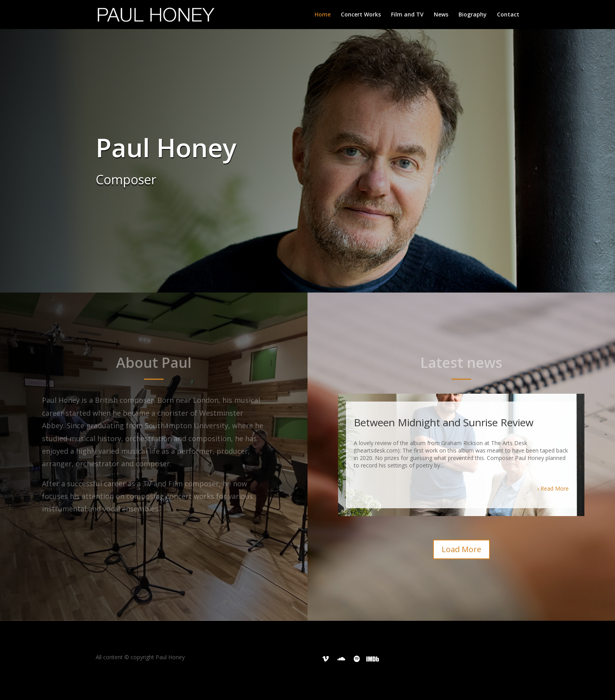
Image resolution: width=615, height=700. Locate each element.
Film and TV (407, 15)
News (441, 15)
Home (323, 15)
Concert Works (361, 15)
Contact (508, 15)
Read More (555, 488)
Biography (473, 15)
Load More (461, 549)
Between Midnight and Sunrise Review (444, 422)
